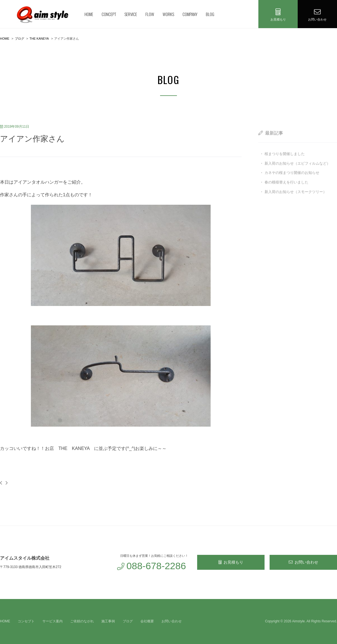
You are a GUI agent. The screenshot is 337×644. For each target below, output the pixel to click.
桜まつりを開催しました (285, 162)
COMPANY (190, 14)
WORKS (168, 14)
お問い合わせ (303, 562)
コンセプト (26, 621)
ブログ (128, 621)
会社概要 (147, 621)
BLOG (210, 14)
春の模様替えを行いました (286, 191)
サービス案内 (53, 621)
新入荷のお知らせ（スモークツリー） (296, 200)
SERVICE (131, 14)
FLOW (150, 14)
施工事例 (108, 621)
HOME (89, 14)
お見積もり (231, 562)
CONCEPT (109, 14)
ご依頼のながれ (82, 621)
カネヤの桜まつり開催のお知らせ (292, 181)
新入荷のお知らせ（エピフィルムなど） (297, 172)
